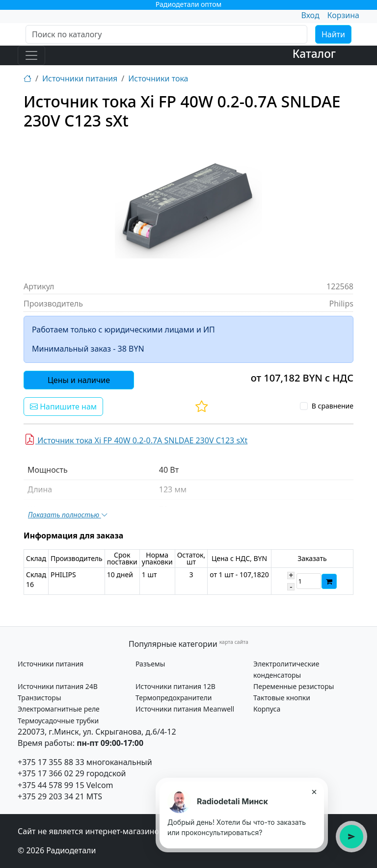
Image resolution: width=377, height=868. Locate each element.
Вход (310, 15)
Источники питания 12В (175, 686)
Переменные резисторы (294, 686)
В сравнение (333, 406)
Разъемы (150, 664)
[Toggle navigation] (31, 55)
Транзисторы (40, 698)
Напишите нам (63, 407)
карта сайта (234, 642)
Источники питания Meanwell (185, 709)
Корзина (343, 15)
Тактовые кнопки (282, 698)
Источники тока (158, 78)
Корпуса (267, 709)
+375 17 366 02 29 (51, 773)
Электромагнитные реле (59, 709)
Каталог (314, 54)
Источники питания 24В (58, 686)
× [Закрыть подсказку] (314, 791)
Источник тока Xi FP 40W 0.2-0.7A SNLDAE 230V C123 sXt (136, 439)
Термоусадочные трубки (58, 721)
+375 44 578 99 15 (51, 785)
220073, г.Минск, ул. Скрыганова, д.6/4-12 (97, 732)
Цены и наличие (79, 380)
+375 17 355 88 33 (51, 762)
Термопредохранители (174, 698)
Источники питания (80, 78)
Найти (333, 34)
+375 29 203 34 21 (51, 796)
